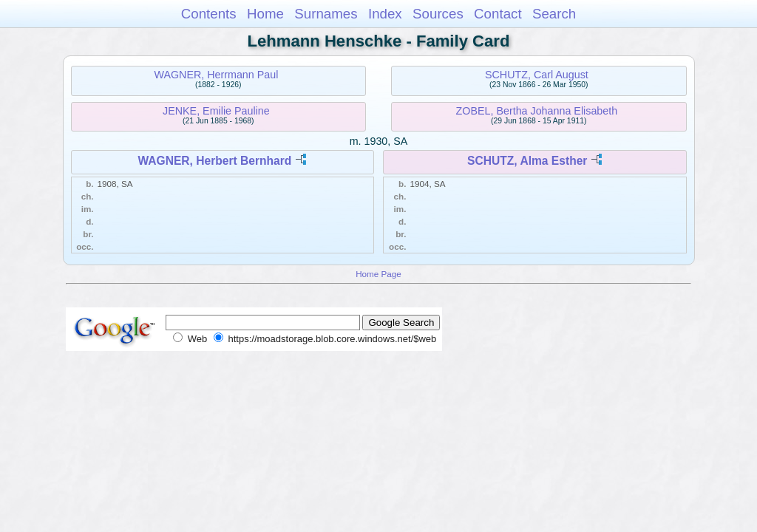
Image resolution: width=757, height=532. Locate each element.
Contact (498, 14)
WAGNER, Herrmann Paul (216, 75)
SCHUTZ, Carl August (537, 75)
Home (265, 14)
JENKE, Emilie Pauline (216, 111)
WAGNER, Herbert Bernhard (214, 161)
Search (554, 14)
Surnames (326, 14)
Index (385, 14)
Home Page (378, 274)
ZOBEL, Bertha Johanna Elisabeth (537, 111)
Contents (209, 14)
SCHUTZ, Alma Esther (527, 161)
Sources (438, 14)
